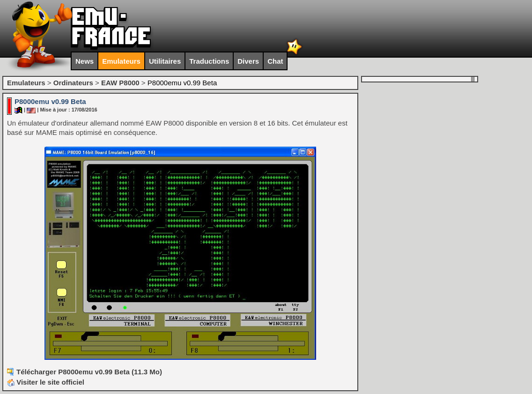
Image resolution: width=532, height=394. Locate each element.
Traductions (209, 61)
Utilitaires (165, 61)
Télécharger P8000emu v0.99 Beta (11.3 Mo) (89, 372)
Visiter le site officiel (46, 382)
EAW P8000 (120, 83)
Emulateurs (121, 61)
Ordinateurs (73, 83)
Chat (275, 61)
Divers (248, 61)
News (85, 61)
